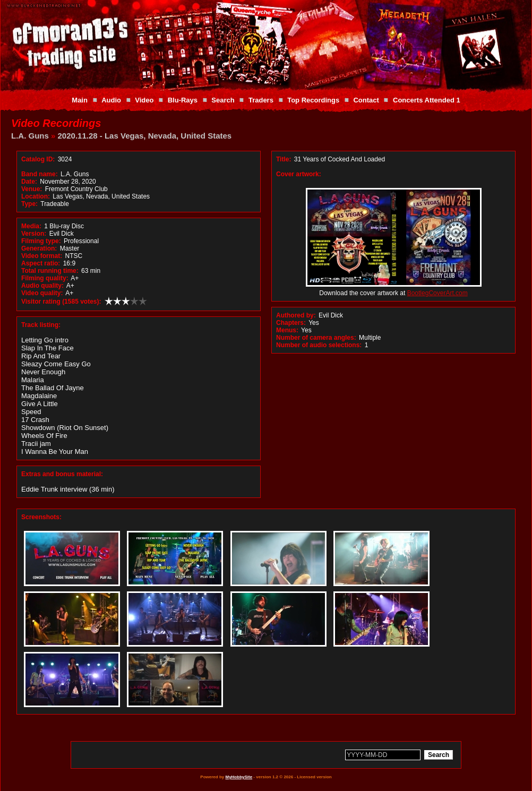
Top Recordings (313, 100)
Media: (31, 226)
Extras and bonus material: (62, 474)
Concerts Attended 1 (427, 100)
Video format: (42, 256)
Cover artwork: (299, 174)
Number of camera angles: (316, 338)
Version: (34, 234)
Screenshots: (41, 517)
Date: (29, 182)
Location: (36, 196)
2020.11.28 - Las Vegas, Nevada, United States (145, 136)
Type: (29, 204)
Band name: (40, 174)
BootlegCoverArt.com (437, 293)
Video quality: (42, 293)
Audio (111, 100)
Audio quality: (42, 286)
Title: (285, 159)
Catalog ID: (38, 159)
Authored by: (296, 315)
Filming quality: (45, 278)
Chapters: (291, 323)
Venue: (32, 189)
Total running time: (50, 271)
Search (223, 100)
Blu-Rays (183, 100)
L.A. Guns (30, 136)
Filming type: (41, 241)
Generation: (39, 248)
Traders (261, 100)
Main (80, 100)
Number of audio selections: (319, 345)
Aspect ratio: (41, 263)
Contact (366, 100)
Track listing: (41, 325)
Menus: (287, 330)
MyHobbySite (239, 777)
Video (144, 100)
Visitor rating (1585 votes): (61, 302)
